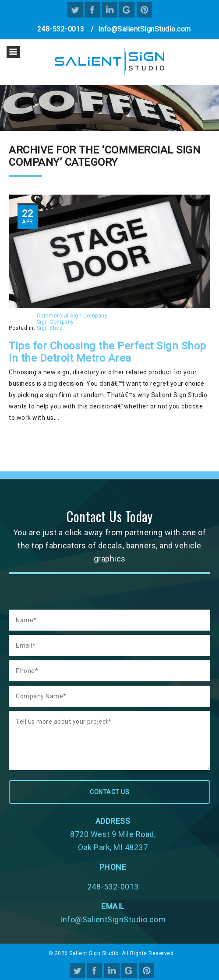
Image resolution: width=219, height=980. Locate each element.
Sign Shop (50, 328)
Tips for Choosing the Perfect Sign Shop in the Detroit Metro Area (108, 352)
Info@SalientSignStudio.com (145, 29)
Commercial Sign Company (72, 316)
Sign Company (55, 322)
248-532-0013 (61, 29)
